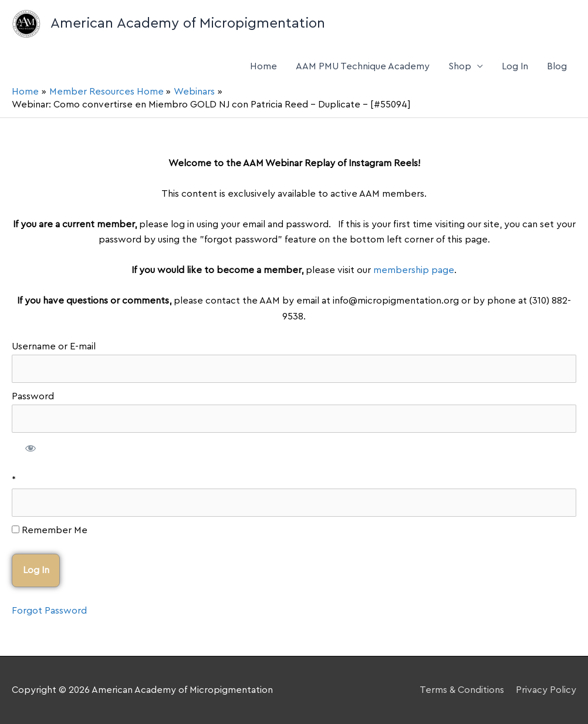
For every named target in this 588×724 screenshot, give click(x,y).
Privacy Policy (546, 690)
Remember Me (50, 530)
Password (33, 396)
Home (263, 66)
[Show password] (31, 450)
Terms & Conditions (462, 690)
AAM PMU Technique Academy (363, 66)
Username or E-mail (54, 346)
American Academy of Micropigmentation (188, 23)
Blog (557, 66)
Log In (515, 66)
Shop (460, 66)
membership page (414, 270)
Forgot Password (49, 611)
